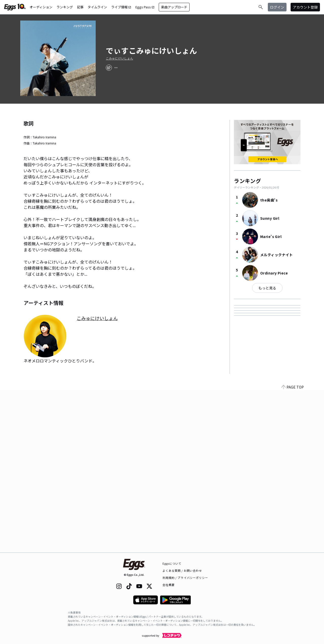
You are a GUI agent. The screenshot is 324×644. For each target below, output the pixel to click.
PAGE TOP (293, 549)
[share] (109, 68)
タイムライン (97, 7)
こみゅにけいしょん (119, 58)
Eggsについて (172, 563)
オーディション (41, 7)
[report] (116, 68)
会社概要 (169, 585)
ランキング (65, 7)
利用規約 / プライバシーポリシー (185, 578)
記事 (80, 7)
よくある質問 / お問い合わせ (182, 571)
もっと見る (267, 288)
